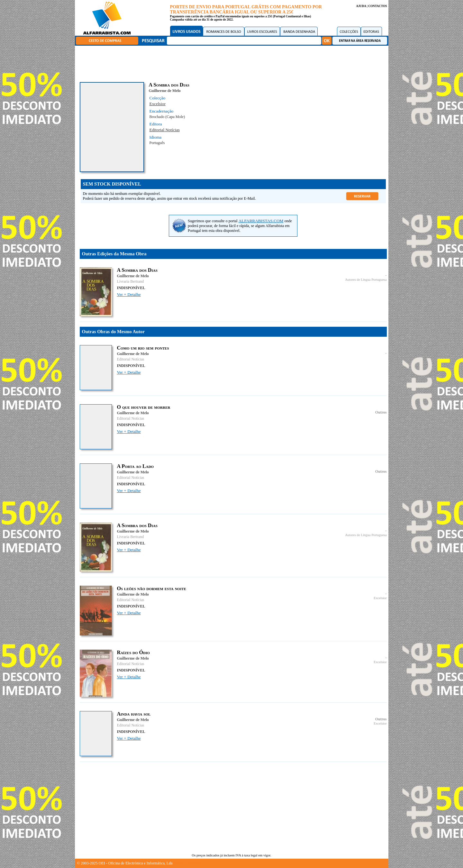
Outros (381, 412)
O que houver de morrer (144, 407)
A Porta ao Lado (136, 466)
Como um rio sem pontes (143, 348)
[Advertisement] (233, 63)
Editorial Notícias (165, 130)
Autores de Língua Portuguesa (366, 280)
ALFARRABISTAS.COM (261, 221)
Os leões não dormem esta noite (152, 588)
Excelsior (158, 104)
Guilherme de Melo (165, 91)
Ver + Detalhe (129, 294)
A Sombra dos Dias (137, 270)
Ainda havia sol (134, 714)
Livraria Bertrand (131, 281)
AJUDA (361, 6)
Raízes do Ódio (133, 652)
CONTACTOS (377, 6)
